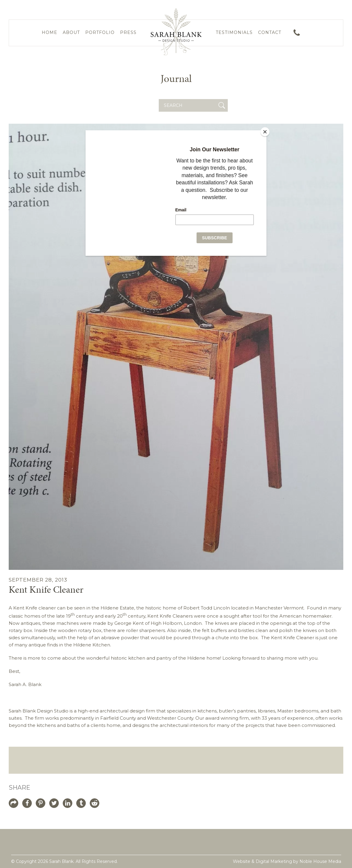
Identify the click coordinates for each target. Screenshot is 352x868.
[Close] (265, 132)
